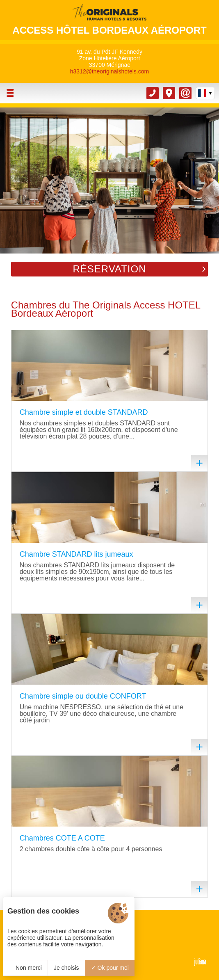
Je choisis (66, 968)
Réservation (109, 269)
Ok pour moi (110, 968)
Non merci (25, 968)
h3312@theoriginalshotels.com (109, 71)
